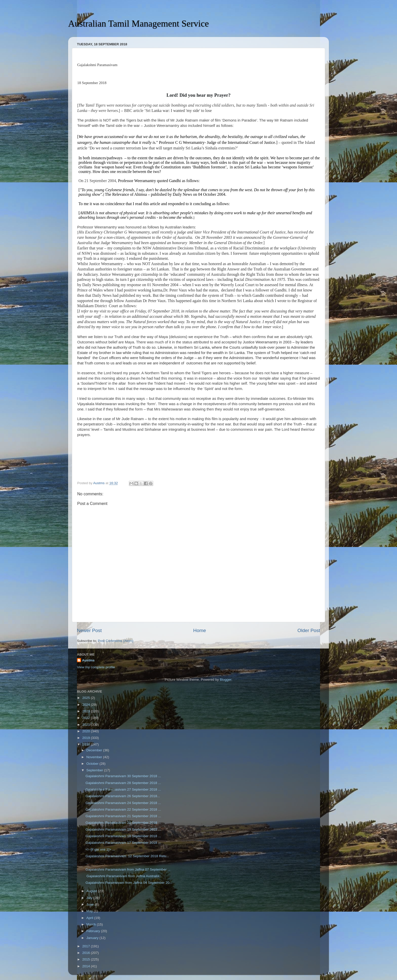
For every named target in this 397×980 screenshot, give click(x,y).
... (87, 863)
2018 (87, 744)
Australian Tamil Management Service (138, 24)
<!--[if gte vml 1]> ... (100, 849)
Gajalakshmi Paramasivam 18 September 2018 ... (123, 836)
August (92, 891)
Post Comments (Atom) (116, 641)
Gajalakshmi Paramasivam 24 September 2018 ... (123, 803)
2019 (87, 738)
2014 (87, 966)
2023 (87, 711)
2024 (87, 705)
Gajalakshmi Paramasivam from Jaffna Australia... (124, 876)
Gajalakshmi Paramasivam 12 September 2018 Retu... (127, 856)
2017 (87, 946)
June (91, 904)
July (90, 898)
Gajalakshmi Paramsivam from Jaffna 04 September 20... (129, 883)
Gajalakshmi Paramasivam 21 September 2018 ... (123, 816)
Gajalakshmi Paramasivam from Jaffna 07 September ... (128, 869)
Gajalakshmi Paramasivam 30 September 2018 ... (123, 776)
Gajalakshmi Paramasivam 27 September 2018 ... (123, 789)
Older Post (309, 630)
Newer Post (89, 630)
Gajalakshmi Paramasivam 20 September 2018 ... (123, 823)
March (92, 924)
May (90, 911)
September (95, 770)
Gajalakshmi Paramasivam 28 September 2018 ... (123, 783)
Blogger (226, 680)
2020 (87, 731)
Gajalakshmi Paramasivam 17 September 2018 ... (123, 843)
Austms (88, 660)
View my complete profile (96, 667)
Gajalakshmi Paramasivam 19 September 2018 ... (123, 829)
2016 (87, 953)
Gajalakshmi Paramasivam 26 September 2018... (123, 796)
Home (200, 630)
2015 (87, 959)
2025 (87, 698)
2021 (87, 725)
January (93, 938)
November (95, 757)
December (95, 750)
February (94, 931)
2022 (87, 718)
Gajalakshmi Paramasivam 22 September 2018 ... (123, 809)
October (93, 764)
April (90, 918)
